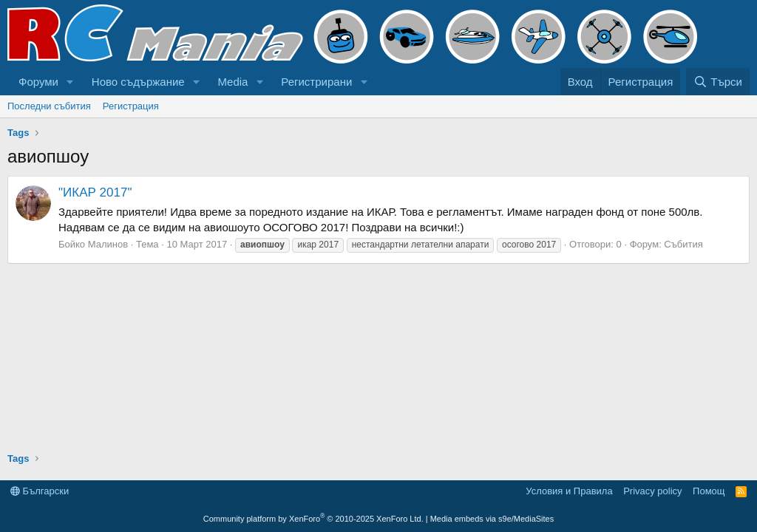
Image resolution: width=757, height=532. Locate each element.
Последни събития (49, 106)
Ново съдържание (138, 82)
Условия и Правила (569, 491)
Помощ (709, 491)
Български (40, 491)
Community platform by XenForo (313, 519)
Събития (683, 244)
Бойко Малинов (93, 244)
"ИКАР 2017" (95, 192)
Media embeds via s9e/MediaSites (492, 519)
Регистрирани (316, 82)
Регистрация (131, 106)
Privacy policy (652, 491)
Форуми (38, 82)
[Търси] (718, 82)
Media (233, 82)
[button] (70, 82)
